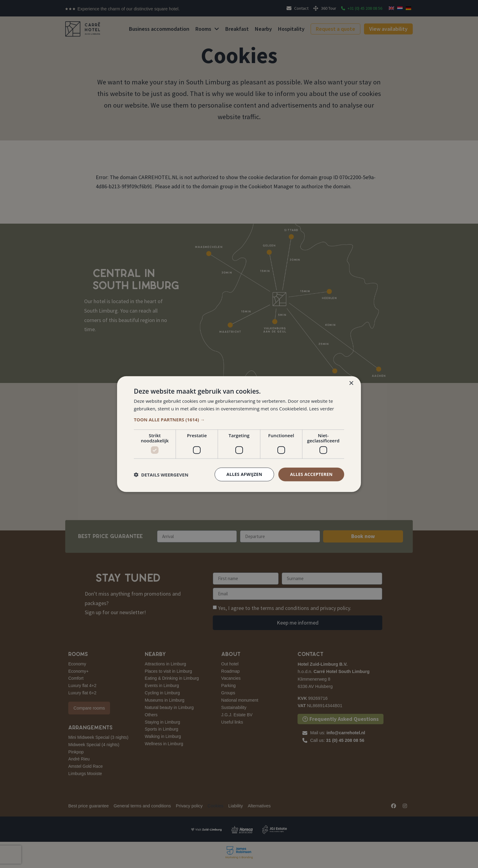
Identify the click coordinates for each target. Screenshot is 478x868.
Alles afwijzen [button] (244, 474)
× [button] (351, 383)
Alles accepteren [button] (311, 474)
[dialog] (239, 434)
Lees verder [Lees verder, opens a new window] (322, 408)
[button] (239, 420)
